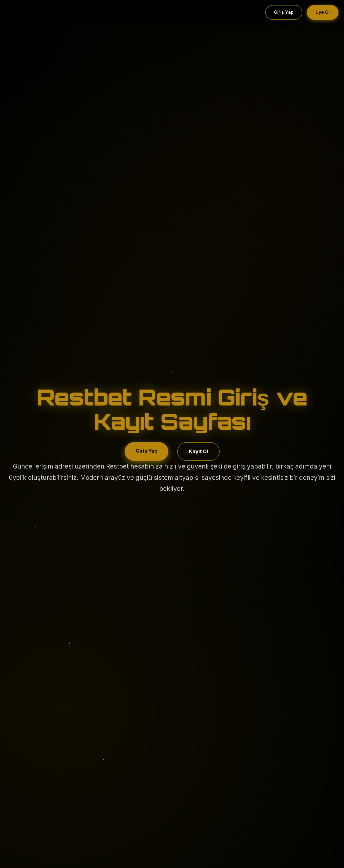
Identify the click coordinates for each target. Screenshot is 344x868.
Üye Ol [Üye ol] (323, 12)
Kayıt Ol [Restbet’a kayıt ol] (198, 451)
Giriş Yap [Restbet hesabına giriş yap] (147, 451)
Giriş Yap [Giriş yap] (284, 12)
